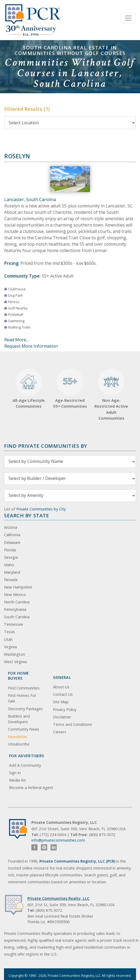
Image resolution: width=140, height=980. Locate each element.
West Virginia (15, 662)
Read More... (16, 340)
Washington (15, 654)
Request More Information (31, 346)
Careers (60, 732)
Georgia (11, 557)
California (12, 535)
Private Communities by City (41, 509)
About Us (61, 687)
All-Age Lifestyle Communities (29, 389)
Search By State (26, 515)
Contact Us (63, 694)
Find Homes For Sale (22, 698)
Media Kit (17, 780)
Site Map (61, 702)
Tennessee (14, 624)
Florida (10, 550)
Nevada (11, 580)
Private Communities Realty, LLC (58, 898)
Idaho (9, 565)
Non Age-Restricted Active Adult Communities (111, 395)
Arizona (11, 527)
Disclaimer (62, 717)
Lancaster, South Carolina (30, 199)
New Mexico (15, 595)
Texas (9, 632)
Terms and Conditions (73, 724)
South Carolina (17, 617)
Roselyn (17, 156)
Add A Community (25, 765)
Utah (8, 639)
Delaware (12, 542)
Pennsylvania (15, 609)
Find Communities (24, 688)
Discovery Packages (25, 709)
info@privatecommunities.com (58, 840)
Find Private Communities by (46, 446)
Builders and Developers (19, 719)
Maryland (12, 572)
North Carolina (17, 602)
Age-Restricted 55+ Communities (70, 389)
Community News (24, 729)
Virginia (10, 647)
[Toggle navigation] (128, 18)
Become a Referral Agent (31, 788)
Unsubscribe (19, 744)
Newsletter (18, 737)
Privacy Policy (65, 710)
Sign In (15, 773)
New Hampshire (18, 587)
